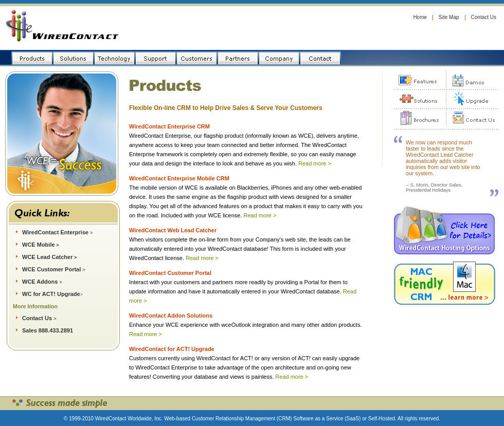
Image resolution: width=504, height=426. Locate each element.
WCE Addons (40, 282)
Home (420, 17)
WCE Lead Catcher (47, 257)
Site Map (449, 17)
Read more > (315, 163)
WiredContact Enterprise (57, 232)
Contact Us (484, 17)
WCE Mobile (39, 245)
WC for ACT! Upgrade (51, 294)
